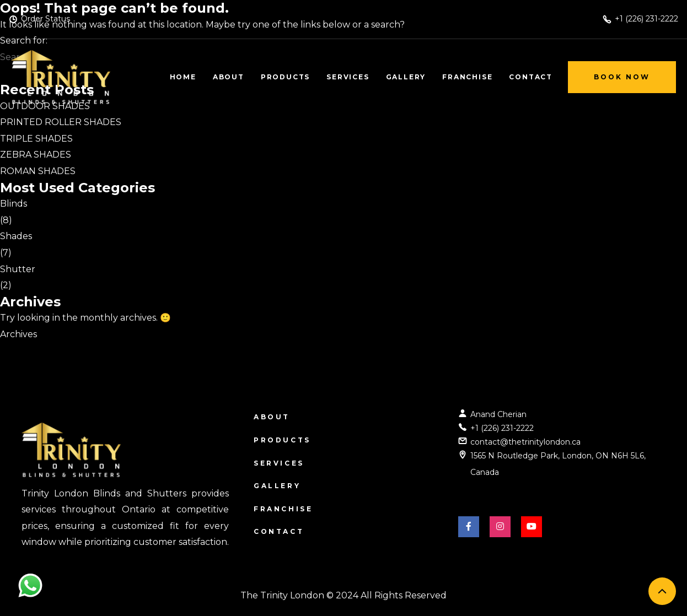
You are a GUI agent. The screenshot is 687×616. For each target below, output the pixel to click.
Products (282, 440)
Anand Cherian (498, 414)
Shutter (18, 269)
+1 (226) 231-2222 (502, 428)
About (272, 417)
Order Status (45, 19)
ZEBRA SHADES (36, 155)
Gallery (277, 486)
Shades (16, 236)
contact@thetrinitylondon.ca (525, 442)
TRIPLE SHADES (36, 139)
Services (279, 463)
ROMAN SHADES (38, 171)
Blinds (14, 204)
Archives (18, 334)
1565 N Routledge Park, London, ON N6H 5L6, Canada (558, 464)
